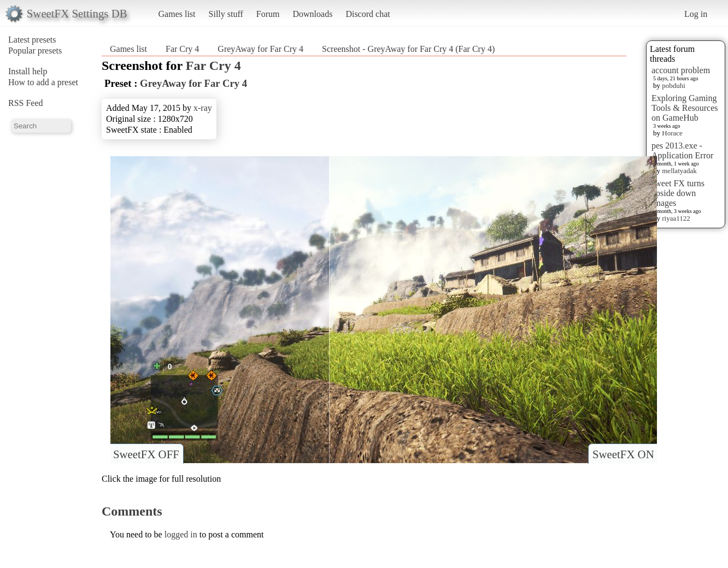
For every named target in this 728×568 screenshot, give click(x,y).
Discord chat (368, 14)
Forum (268, 14)
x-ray (203, 108)
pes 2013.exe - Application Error (682, 150)
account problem (681, 70)
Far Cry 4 (182, 49)
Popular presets (35, 51)
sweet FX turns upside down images (678, 193)
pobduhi (674, 85)
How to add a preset (43, 82)
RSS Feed (26, 103)
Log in (696, 14)
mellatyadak (679, 171)
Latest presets (32, 40)
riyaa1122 (676, 218)
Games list (177, 14)
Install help (28, 71)
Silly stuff (226, 14)
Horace (672, 133)
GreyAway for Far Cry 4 (260, 49)
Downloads (312, 14)
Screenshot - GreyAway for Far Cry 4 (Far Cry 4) (408, 49)
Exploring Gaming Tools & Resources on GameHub (685, 108)
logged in (181, 534)
